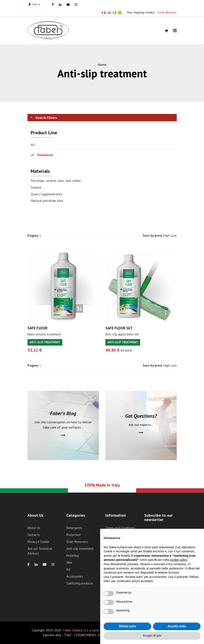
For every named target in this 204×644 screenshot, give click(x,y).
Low (174, 235)
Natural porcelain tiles (47, 201)
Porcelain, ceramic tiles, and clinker (56, 181)
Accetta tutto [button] (177, 626)
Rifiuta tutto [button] (128, 626)
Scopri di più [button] (152, 636)
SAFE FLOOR (37, 328)
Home (102, 65)
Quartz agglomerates (46, 194)
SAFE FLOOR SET (119, 328)
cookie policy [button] (179, 560)
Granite (36, 187)
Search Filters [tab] (43, 118)
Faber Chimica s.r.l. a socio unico (85, 630)
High (166, 235)
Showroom (45, 155)
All (33, 145)
